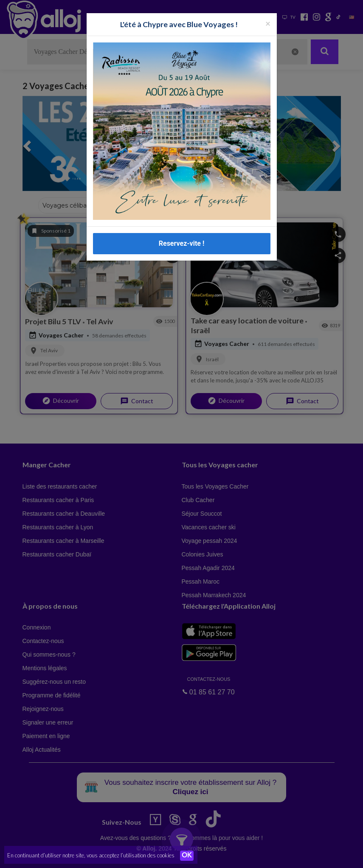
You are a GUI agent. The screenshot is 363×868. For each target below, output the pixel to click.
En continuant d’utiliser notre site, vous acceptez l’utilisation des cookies (91, 855)
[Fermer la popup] (268, 23)
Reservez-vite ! (182, 243)
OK (187, 856)
